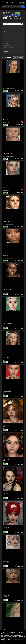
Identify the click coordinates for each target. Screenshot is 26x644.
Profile (14, 15)
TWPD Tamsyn (6, 527)
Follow (18, 13)
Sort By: (18, 57)
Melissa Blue (6, 120)
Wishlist (17, 16)
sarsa (5, 122)
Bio (5, 18)
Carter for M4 (6, 86)
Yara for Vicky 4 (6, 357)
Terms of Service (18, 640)
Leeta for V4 (6, 188)
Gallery (6, 16)
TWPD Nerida (6, 459)
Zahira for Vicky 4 (7, 290)
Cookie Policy (10, 641)
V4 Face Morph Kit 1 (8, 391)
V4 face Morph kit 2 (7, 323)
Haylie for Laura (7, 595)
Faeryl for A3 (6, 561)
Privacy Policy (19, 641)
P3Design (6, 428)
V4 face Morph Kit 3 (7, 222)
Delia (4, 629)
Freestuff (12, 16)
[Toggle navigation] (2, 3)
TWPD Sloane (6, 493)
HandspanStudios (8, 88)
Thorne (13, 88)
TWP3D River (6, 425)
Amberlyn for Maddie (8, 154)
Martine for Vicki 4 (7, 256)
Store (19, 15)
